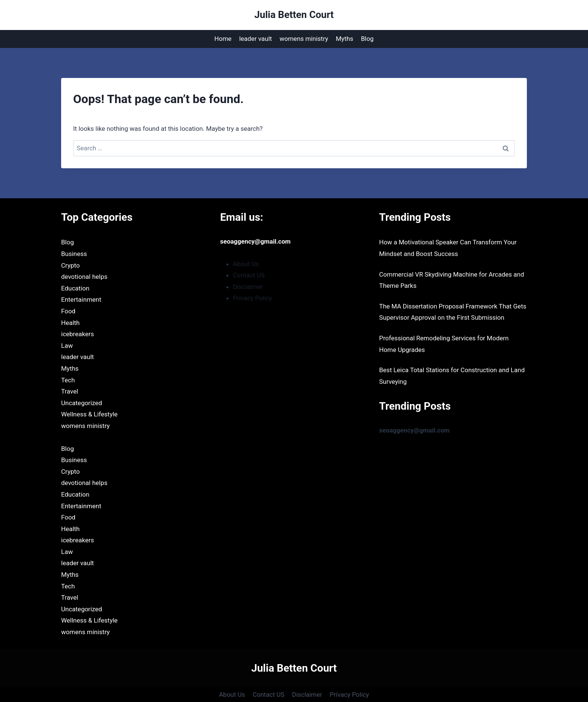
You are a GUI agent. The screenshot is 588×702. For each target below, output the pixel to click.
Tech (68, 380)
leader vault (256, 39)
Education (75, 288)
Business (74, 254)
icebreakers (77, 334)
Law (67, 346)
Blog (367, 39)
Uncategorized (82, 403)
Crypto (70, 265)
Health (70, 323)
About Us (246, 264)
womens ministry (304, 39)
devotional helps (84, 277)
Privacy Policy (253, 298)
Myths (344, 39)
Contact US (249, 275)
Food (68, 311)
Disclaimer (248, 287)
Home (223, 39)
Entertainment (81, 299)
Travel (70, 391)
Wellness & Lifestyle (89, 414)
